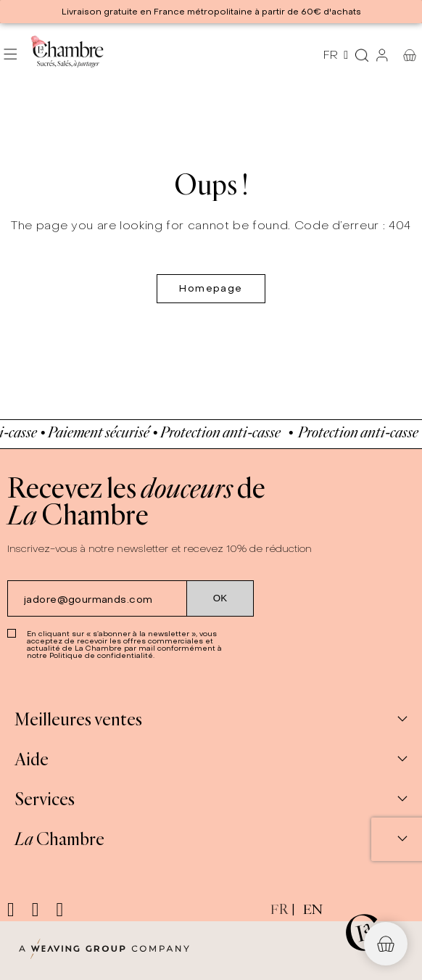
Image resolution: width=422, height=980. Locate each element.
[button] (386, 944)
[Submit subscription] (220, 598)
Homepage (211, 288)
